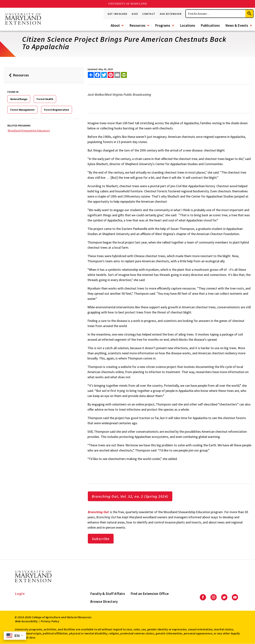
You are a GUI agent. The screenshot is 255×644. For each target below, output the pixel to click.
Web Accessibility (27, 621)
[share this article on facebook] (97, 75)
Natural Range (19, 99)
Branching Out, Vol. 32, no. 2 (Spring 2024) (130, 496)
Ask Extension (171, 14)
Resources (137, 25)
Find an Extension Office (150, 594)
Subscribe (101, 539)
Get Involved (117, 14)
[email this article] (117, 75)
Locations (188, 25)
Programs (163, 25)
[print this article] (124, 75)
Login (20, 594)
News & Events (237, 25)
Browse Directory (104, 601)
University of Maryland (127, 4)
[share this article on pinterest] (111, 75)
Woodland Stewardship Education (29, 130)
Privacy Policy (50, 621)
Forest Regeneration (57, 110)
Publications (210, 25)
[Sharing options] (91, 75)
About (115, 25)
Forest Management (22, 110)
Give (135, 14)
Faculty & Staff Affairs (108, 594)
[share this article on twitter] (104, 75)
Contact (149, 14)
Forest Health (45, 99)
